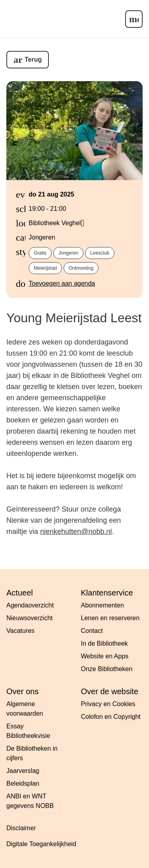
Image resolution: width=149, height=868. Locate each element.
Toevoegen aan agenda (62, 283)
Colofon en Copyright (111, 717)
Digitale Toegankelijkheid (41, 844)
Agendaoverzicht (30, 605)
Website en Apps (105, 656)
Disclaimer (21, 828)
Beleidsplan (23, 783)
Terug (33, 59)
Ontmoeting (81, 268)
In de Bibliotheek (104, 643)
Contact (92, 631)
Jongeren (68, 253)
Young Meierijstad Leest (74, 318)
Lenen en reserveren (110, 618)
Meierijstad (45, 268)
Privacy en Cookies (108, 704)
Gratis (40, 253)
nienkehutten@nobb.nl (76, 531)
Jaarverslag (23, 771)
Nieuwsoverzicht (29, 618)
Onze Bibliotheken (107, 669)
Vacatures (20, 631)
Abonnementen (103, 605)
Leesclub (100, 253)
